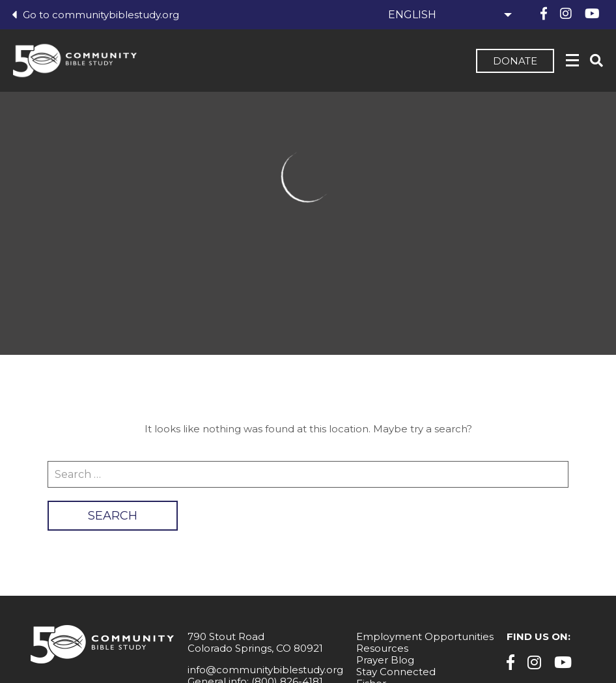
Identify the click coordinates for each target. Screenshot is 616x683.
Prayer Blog (385, 660)
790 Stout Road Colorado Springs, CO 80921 (255, 642)
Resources (382, 648)
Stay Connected (396, 672)
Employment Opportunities (425, 636)
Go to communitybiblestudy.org (95, 15)
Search (113, 516)
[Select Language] (448, 15)
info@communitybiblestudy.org (265, 670)
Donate (515, 61)
